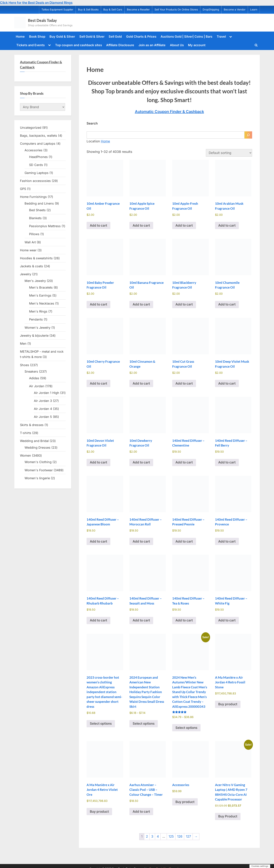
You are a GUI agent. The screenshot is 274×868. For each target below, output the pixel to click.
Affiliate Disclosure (120, 45)
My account (197, 45)
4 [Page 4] (158, 836)
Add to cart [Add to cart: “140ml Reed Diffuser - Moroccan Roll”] (141, 541)
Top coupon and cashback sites (79, 45)
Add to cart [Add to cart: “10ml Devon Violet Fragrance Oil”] (98, 462)
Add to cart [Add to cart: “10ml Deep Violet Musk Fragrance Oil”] (227, 383)
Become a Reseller (138, 10)
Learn (254, 10)
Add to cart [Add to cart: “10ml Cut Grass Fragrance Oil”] (184, 383)
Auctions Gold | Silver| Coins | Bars (186, 36)
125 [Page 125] (171, 836)
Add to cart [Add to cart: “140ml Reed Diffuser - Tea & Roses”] (184, 620)
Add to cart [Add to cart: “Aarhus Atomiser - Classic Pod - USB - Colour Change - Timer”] (141, 812)
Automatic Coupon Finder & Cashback (169, 112)
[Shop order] (229, 153)
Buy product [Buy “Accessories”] (185, 802)
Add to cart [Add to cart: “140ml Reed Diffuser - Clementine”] (184, 462)
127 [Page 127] (188, 836)
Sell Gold (115, 36)
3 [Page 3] (152, 836)
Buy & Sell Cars (113, 10)
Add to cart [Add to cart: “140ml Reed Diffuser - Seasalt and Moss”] (141, 620)
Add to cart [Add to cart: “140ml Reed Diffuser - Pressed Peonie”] (184, 541)
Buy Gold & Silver (62, 36)
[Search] (248, 135)
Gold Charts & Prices (141, 36)
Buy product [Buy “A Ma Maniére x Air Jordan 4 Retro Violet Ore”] (99, 812)
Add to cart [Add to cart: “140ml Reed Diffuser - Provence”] (227, 541)
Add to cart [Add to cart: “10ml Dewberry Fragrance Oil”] (141, 462)
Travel (221, 36)
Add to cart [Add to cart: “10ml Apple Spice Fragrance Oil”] (141, 225)
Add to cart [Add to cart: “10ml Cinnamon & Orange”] (141, 383)
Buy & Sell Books (88, 10)
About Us (177, 45)
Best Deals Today (42, 20)
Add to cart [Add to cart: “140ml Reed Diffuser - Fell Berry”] (227, 462)
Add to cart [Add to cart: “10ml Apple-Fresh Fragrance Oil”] (184, 225)
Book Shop (37, 36)
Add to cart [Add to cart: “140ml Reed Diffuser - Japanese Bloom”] (98, 541)
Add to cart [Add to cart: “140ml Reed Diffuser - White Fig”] (227, 620)
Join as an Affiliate (152, 45)
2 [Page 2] (147, 836)
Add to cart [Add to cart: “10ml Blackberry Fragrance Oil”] (184, 304)
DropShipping (211, 10)
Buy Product (228, 816)
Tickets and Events (31, 45)
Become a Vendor (235, 10)
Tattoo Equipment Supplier (57, 10)
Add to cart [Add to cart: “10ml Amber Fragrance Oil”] (98, 225)
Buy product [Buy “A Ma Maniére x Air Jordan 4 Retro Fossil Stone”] (228, 704)
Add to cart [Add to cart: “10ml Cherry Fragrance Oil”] (98, 383)
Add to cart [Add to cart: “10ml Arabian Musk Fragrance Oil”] (227, 225)
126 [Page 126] (180, 836)
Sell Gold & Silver (92, 36)
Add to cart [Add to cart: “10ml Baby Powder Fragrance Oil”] (98, 304)
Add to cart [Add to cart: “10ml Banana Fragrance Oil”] (141, 304)
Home (20, 36)
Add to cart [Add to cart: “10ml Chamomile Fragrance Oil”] (227, 304)
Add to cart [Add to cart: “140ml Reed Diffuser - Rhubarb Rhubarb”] (98, 620)
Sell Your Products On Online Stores (176, 10)
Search (92, 123)
